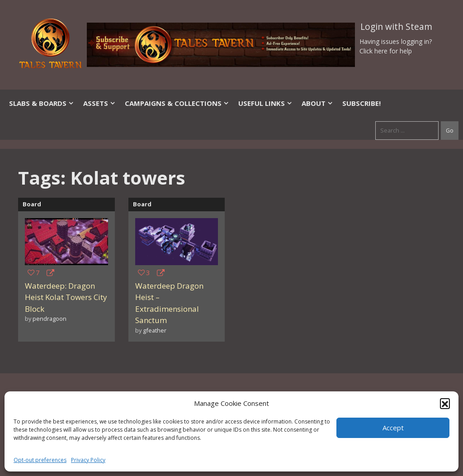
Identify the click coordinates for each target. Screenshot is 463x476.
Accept (393, 428)
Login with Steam (396, 27)
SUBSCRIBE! (361, 103)
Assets (99, 103)
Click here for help (386, 51)
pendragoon (50, 319)
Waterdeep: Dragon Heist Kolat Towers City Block (66, 297)
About (317, 103)
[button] (445, 403)
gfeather (155, 330)
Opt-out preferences (40, 460)
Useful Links (265, 103)
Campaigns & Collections (177, 103)
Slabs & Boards (42, 103)
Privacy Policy (88, 460)
